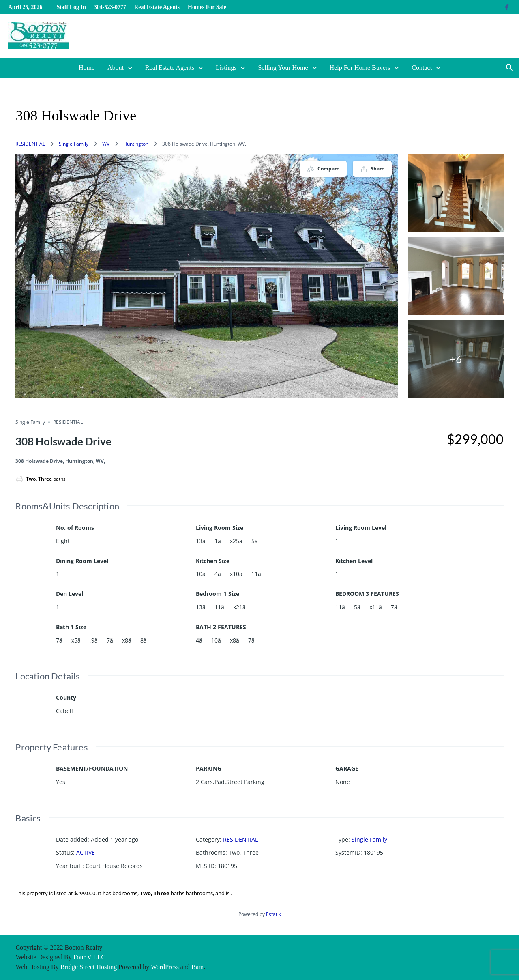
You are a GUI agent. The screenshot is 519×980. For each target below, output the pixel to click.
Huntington (136, 144)
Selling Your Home (283, 68)
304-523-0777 (110, 7)
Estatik (273, 914)
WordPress (165, 967)
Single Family (74, 144)
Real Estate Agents (157, 7)
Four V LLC (89, 957)
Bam (197, 967)
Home (87, 68)
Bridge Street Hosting (89, 967)
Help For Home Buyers (360, 68)
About (116, 68)
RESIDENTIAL (30, 144)
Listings (226, 68)
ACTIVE (86, 852)
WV (106, 144)
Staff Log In (71, 7)
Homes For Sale (207, 7)
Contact (422, 68)
